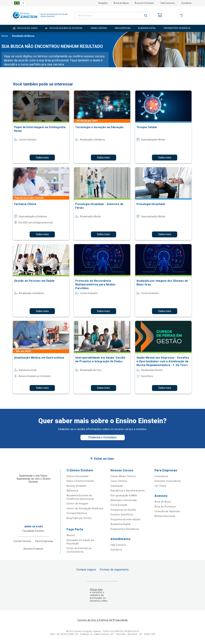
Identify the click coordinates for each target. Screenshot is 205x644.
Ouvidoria (186, 3)
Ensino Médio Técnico (123, 476)
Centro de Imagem (78, 504)
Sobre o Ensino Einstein (80, 481)
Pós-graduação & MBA (124, 495)
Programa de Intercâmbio (126, 519)
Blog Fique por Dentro (79, 518)
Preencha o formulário (103, 437)
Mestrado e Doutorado (124, 500)
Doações (103, 3)
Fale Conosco (168, 3)
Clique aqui (96, 589)
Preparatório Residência (125, 529)
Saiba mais (42, 158)
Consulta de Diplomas (167, 511)
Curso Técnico (119, 481)
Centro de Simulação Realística (85, 508)
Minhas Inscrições (165, 516)
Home (5, 36)
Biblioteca (72, 491)
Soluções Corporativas (168, 481)
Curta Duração (119, 505)
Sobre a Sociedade (78, 476)
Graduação (117, 486)
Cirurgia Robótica (77, 513)
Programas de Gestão (123, 510)
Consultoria (161, 476)
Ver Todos (160, 486)
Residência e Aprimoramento (128, 491)
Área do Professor (144, 3)
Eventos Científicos (122, 515)
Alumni (71, 535)
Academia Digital (121, 524)
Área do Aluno (121, 3)
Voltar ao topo (104, 458)
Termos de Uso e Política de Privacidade (102, 620)
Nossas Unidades (77, 486)
